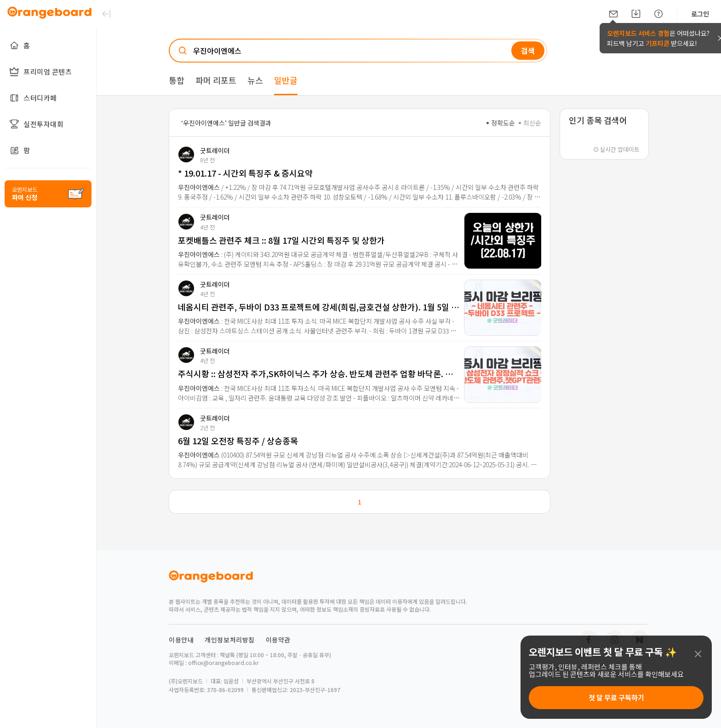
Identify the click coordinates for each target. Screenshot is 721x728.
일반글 (286, 80)
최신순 (530, 123)
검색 (528, 51)
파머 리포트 (216, 80)
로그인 (700, 14)
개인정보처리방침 (230, 640)
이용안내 (181, 640)
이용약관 (278, 640)
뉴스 (255, 80)
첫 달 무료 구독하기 (616, 697)
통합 (177, 80)
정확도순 (501, 123)
